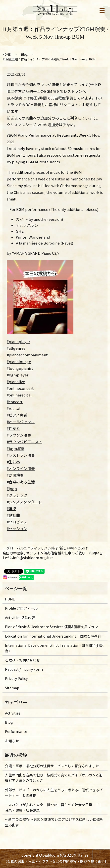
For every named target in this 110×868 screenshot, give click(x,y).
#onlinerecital (19, 395)
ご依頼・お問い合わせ (22, 660)
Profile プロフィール (21, 608)
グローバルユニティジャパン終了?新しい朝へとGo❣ (47, 548)
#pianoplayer (18, 341)
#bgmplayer (18, 375)
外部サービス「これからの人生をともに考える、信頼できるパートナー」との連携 (54, 793)
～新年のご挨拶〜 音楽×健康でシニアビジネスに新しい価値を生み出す (54, 822)
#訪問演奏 (15, 475)
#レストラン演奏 (21, 455)
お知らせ (12, 741)
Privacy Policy (16, 678)
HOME (7, 54)
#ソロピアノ (17, 522)
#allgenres (16, 348)
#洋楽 (11, 508)
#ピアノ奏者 (17, 415)
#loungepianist (20, 368)
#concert (15, 402)
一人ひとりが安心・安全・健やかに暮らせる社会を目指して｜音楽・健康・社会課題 (54, 807)
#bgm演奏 (16, 448)
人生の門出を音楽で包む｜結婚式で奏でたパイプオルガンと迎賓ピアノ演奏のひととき (54, 778)
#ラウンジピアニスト (25, 442)
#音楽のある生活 (21, 482)
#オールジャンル (21, 422)
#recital (14, 408)
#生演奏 (13, 462)
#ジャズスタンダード (24, 502)
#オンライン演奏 (21, 468)
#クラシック (17, 495)
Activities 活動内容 (20, 618)
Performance (16, 731)
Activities (13, 713)
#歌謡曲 (13, 515)
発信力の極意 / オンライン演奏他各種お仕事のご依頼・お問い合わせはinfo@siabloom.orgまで (53, 556)
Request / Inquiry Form (24, 669)
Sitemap (12, 688)
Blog (24, 54)
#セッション (17, 529)
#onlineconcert (20, 388)
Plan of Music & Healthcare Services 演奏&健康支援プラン (52, 627)
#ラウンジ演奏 (19, 435)
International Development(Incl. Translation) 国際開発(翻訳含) (54, 648)
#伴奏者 (13, 428)
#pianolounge (19, 361)
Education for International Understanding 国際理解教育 (53, 636)
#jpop (12, 488)
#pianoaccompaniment (27, 355)
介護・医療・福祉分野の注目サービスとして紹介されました (52, 766)
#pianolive (16, 382)
